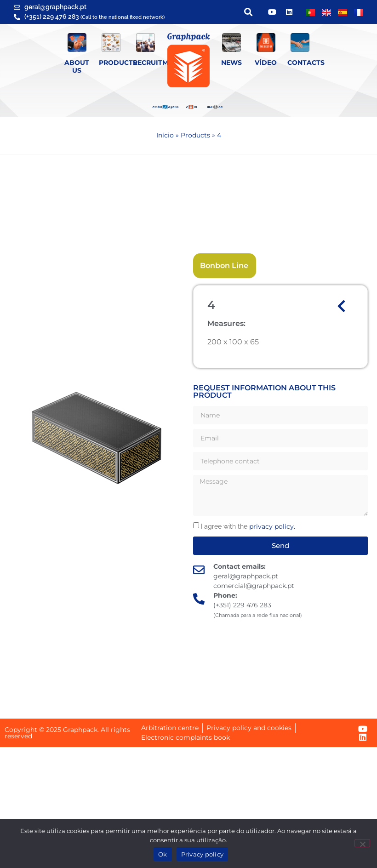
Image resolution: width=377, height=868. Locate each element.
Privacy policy (203, 854)
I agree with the (248, 526)
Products (118, 63)
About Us (77, 66)
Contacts (306, 63)
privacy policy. (272, 526)
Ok (163, 854)
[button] (248, 12)
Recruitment (157, 63)
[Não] (362, 843)
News (231, 63)
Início (165, 135)
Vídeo (266, 63)
